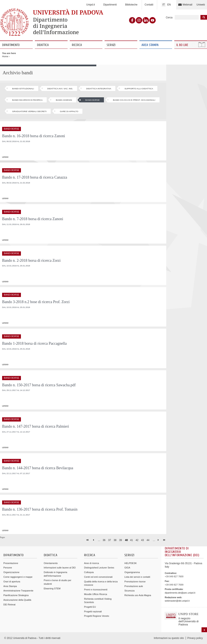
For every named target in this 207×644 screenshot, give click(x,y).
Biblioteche (131, 5)
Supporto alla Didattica (139, 89)
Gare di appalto (69, 111)
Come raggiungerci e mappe (18, 577)
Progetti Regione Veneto (97, 616)
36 (104, 540)
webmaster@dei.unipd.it (177, 601)
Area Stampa (150, 45)
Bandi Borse (93, 100)
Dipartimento (11, 45)
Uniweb (201, 5)
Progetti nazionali (93, 611)
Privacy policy (195, 638)
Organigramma (132, 572)
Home (5, 56)
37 (110, 540)
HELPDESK (131, 563)
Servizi (111, 45)
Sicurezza (129, 591)
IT (164, 5)
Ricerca (77, 45)
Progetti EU (90, 607)
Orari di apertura (12, 582)
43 (142, 540)
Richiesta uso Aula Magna (138, 595)
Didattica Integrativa (99, 89)
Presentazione (11, 563)
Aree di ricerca (91, 563)
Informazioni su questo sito (169, 638)
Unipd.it (91, 5)
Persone (8, 568)
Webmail (187, 5)
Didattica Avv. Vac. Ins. (60, 89)
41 (131, 540)
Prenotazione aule (134, 586)
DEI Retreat (9, 605)
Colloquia (89, 572)
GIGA (127, 568)
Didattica (43, 45)
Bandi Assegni (64, 100)
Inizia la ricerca (204, 17)
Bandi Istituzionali (23, 89)
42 (137, 540)
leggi (5, 157)
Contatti (149, 5)
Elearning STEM (52, 588)
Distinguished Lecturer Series (99, 568)
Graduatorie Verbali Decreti (29, 111)
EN (169, 5)
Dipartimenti (110, 5)
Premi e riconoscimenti (96, 590)
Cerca (169, 18)
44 (148, 540)
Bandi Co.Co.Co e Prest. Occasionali (134, 100)
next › (159, 540)
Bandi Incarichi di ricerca (27, 100)
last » (165, 540)
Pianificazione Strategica (16, 595)
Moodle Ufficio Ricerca (96, 594)
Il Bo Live (183, 45)
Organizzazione (11, 572)
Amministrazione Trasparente (18, 591)
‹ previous (93, 540)
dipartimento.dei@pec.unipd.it (180, 593)
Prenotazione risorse (135, 582)
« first (88, 540)
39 (121, 540)
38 (115, 540)
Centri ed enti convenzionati (98, 577)
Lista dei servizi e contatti (137, 577)
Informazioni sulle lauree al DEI (60, 568)
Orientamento (51, 563)
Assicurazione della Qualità (17, 600)
